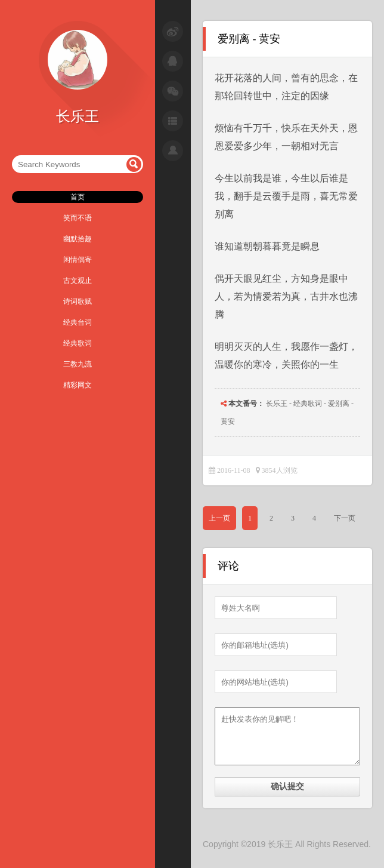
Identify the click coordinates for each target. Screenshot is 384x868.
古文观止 (78, 281)
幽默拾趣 (78, 239)
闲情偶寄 (78, 260)
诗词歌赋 (78, 301)
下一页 (345, 518)
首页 (78, 197)
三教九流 (78, 364)
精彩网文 (78, 385)
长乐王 (277, 404)
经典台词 (78, 322)
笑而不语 (78, 218)
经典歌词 (78, 343)
